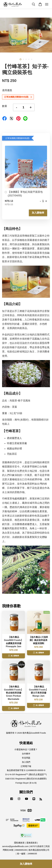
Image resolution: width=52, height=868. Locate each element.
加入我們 (26, 762)
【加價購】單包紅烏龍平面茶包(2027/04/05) (24, 194)
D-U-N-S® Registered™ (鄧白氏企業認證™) (26, 774)
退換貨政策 (32, 843)
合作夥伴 (26, 754)
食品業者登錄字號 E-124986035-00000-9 (26, 770)
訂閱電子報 (26, 766)
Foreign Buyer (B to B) (26, 783)
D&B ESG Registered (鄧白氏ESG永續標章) (26, 779)
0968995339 (21, 850)
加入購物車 (38, 213)
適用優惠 (7, 90)
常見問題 (26, 758)
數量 (5, 106)
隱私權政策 (19, 843)
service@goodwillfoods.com (15, 846)
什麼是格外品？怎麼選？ (26, 749)
